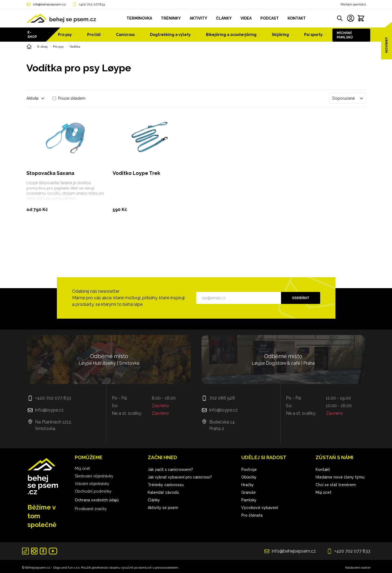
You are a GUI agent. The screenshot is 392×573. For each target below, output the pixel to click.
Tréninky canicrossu (166, 485)
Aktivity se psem (163, 508)
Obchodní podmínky (93, 491)
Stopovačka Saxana (50, 173)
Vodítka (75, 47)
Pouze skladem (72, 98)
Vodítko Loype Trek (136, 173)
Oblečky (249, 477)
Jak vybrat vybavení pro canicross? (180, 477)
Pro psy (58, 47)
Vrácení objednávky (92, 484)
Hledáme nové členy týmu (340, 477)
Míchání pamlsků (353, 4)
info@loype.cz (49, 410)
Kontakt (323, 470)
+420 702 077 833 (92, 4)
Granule (249, 492)
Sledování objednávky (94, 476)
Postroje (249, 470)
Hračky (248, 485)
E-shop (32, 35)
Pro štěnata (252, 515)
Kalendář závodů (163, 492)
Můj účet (82, 468)
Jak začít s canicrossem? (170, 470)
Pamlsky (249, 500)
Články (154, 500)
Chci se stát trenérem (336, 485)
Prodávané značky (91, 509)
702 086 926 (222, 398)
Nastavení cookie (358, 568)
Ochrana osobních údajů (97, 500)
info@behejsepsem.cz (49, 4)
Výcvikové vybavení (260, 508)
